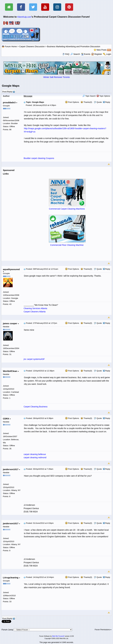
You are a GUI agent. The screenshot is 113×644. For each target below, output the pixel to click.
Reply (108, 102)
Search (75, 54)
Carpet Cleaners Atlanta (35, 312)
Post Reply (9, 91)
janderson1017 (11, 469)
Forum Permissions (103, 630)
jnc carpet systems (32, 359)
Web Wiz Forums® (58, 636)
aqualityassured (11, 270)
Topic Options (103, 96)
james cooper (11, 323)
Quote (99, 102)
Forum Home (11, 46)
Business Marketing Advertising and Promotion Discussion (74, 46)
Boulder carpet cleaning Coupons (39, 158)
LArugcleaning (11, 578)
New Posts (102, 50)
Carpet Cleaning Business (36, 407)
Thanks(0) (86, 102)
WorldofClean (11, 371)
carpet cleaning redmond (35, 457)
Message (28, 96)
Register (98, 54)
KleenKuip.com (24, 17)
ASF (43, 359)
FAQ (67, 54)
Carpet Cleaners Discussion (32, 46)
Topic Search (89, 96)
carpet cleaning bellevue (35, 454)
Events (86, 54)
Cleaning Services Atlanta (35, 308)
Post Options (72, 102)
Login (109, 54)
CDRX (7, 419)
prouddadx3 (10, 102)
